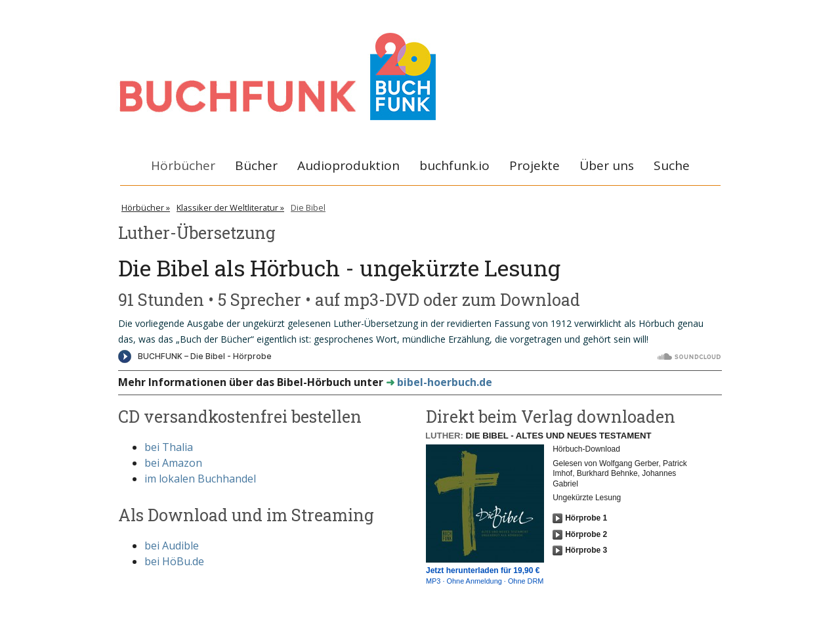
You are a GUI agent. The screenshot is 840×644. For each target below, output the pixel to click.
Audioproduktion (348, 165)
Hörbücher (183, 165)
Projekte (535, 165)
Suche (672, 165)
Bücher (256, 165)
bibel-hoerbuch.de (445, 382)
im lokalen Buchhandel (200, 479)
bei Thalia (169, 447)
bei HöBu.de (174, 561)
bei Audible (172, 546)
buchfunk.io (454, 165)
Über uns (607, 165)
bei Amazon (173, 463)
